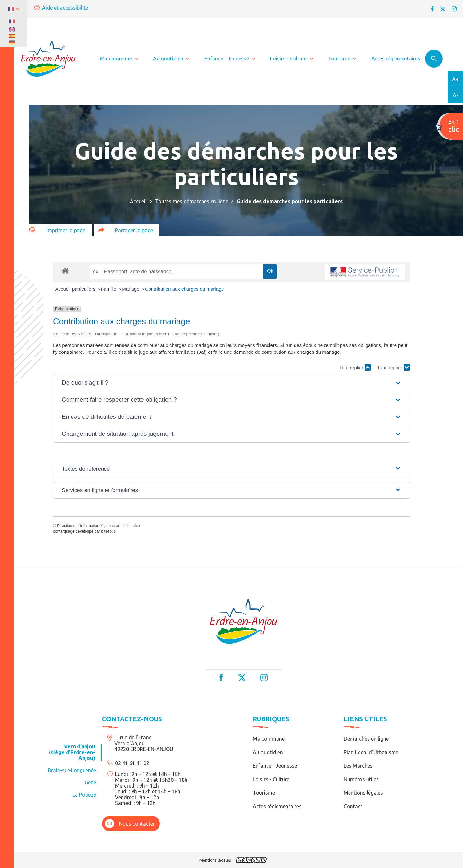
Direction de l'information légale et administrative (98, 526)
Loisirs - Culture (271, 779)
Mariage (131, 289)
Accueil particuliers (76, 289)
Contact (353, 806)
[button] (232, 383)
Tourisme (264, 793)
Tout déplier (394, 367)
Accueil (138, 201)
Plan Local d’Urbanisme (371, 752)
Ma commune (269, 739)
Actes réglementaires (277, 806)
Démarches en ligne (366, 739)
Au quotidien (268, 752)
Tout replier (355, 367)
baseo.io (108, 531)
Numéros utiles (361, 779)
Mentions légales (363, 793)
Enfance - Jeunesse (275, 766)
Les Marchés (358, 766)
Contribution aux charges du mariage (185, 289)
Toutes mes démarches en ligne (192, 201)
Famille (109, 289)
